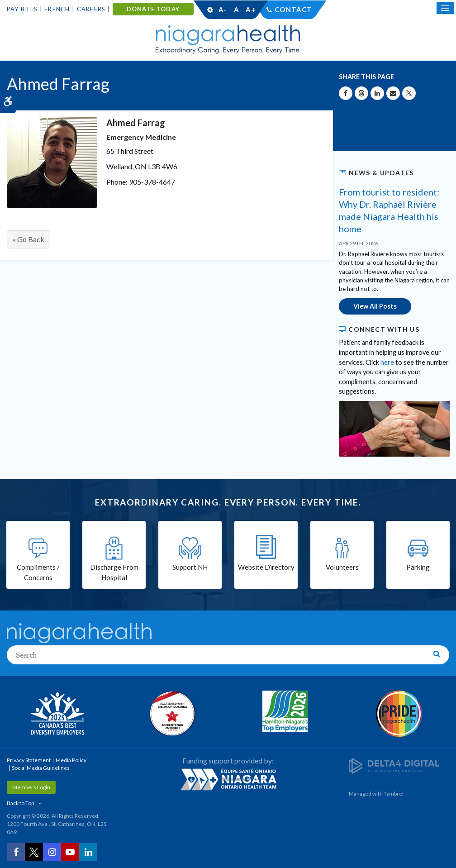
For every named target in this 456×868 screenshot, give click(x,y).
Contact (293, 10)
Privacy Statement (29, 760)
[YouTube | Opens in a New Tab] (70, 852)
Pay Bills (22, 9)
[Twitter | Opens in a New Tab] (34, 852)
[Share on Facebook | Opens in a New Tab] (346, 93)
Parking (418, 567)
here (387, 362)
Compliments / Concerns (38, 572)
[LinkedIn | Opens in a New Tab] (88, 852)
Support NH (190, 567)
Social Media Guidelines (41, 768)
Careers (91, 9)
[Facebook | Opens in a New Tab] (16, 852)
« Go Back (28, 239)
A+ (250, 10)
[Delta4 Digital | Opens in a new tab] (394, 765)
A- (223, 10)
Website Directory (266, 567)
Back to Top (20, 803)
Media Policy (71, 760)
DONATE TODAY (153, 9)
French (57, 9)
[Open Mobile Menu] (445, 8)
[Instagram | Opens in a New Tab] (52, 852)
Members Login (31, 787)
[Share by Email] (393, 93)
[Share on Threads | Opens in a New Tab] (361, 93)
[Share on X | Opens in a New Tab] (409, 93)
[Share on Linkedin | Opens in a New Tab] (377, 93)
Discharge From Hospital (114, 572)
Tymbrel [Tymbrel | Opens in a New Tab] (394, 794)
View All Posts (375, 306)
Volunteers (342, 567)
